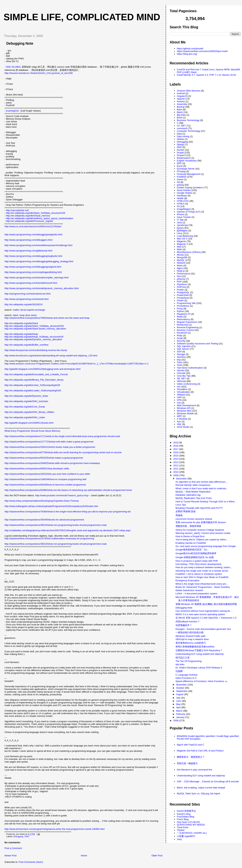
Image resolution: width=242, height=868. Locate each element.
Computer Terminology (189, 131)
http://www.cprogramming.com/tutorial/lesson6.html (31, 283)
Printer (180, 300)
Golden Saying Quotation (190, 187)
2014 (176, 459)
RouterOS (182, 333)
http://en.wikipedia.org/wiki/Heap (21, 334)
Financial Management (189, 174)
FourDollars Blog (185, 817)
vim (179, 387)
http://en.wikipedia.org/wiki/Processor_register (30, 221)
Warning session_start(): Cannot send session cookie (203, 533)
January (181, 717)
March (180, 711)
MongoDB (182, 257)
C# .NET (181, 126)
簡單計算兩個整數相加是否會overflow (195, 647)
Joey (179, 839)
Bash (179, 109)
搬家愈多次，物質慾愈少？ (191, 757)
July (178, 698)
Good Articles (184, 190)
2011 (176, 469)
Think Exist (183, 827)
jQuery (180, 228)
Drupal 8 (181, 155)
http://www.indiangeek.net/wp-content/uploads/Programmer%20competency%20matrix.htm (51, 506)
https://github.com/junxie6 (190, 49)
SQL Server (183, 349)
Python (180, 311)
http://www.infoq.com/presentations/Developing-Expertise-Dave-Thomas (42, 501)
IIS (178, 206)
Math (179, 249)
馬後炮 (179, 515)
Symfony (181, 357)
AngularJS (182, 96)
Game (180, 179)
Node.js (181, 271)
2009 (176, 475)
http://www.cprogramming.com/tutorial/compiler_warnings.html (37, 278)
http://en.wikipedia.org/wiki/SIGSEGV (24, 304)
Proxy (180, 309)
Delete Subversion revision (189, 590)
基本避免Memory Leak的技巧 (191, 643)
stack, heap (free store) (25, 315)
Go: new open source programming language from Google (206, 546)
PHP (179, 282)
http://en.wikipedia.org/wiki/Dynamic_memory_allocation (33, 339)
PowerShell (183, 295)
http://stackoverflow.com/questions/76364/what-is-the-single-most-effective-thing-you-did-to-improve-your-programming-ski (68, 512)
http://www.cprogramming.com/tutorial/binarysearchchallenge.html (38, 245)
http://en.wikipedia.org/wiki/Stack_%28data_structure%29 (35, 213)
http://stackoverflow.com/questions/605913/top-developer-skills (37, 469)
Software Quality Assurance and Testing (197, 344)
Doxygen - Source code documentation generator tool (203, 629)
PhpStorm (182, 284)
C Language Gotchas (187, 675)
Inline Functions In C (186, 678)
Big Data (181, 115)
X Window (182, 419)
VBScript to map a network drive (192, 639)
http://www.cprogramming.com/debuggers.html (28, 240)
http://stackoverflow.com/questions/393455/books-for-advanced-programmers (44, 520)
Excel (180, 166)
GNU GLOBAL (13, 67)
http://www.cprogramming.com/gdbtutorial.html (28, 251)
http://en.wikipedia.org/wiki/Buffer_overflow (26, 345)
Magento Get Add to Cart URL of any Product (200, 751)
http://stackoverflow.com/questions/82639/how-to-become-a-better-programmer (45, 485)
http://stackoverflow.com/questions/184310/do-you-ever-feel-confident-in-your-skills (47, 474)
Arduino (181, 101)
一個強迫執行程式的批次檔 (190, 632)
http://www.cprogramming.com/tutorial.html (27, 299)
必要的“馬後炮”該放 (186, 511)
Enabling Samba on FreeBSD (191, 543)
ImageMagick (184, 209)
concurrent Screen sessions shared (194, 519)
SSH (179, 352)
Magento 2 (182, 244)
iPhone (180, 214)
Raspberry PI (184, 314)
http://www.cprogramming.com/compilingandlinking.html (33, 272)
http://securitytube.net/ (17, 210)
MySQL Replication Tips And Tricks (194, 498)
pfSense (181, 279)
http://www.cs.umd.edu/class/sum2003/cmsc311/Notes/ (33, 226)
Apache (181, 99)
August (180, 694)
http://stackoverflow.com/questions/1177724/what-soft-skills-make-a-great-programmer (49, 442)
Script (180, 338)
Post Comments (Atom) (31, 862)
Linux (180, 233)
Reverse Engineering (188, 327)
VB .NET (181, 378)
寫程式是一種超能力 (187, 763)
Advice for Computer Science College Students (200, 530)
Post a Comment (13, 848)
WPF (179, 416)
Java (179, 222)
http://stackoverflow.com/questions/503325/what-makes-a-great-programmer (44, 458)
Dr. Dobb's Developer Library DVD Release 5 (199, 668)
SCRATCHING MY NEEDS (191, 825)
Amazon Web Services (189, 91)
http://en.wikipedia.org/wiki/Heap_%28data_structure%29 (34, 337)
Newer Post (10, 856)
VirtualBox (182, 389)
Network (181, 263)
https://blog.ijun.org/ (187, 54)
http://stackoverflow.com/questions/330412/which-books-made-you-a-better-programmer (50, 447)
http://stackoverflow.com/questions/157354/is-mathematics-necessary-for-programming (49, 538)
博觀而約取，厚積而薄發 (188, 526)
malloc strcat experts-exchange (29, 310)
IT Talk (180, 220)
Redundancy (183, 319)
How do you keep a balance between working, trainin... (204, 567)
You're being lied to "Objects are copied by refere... (202, 540)
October (181, 688)
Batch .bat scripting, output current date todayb (201, 788)
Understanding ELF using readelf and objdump (200, 654)
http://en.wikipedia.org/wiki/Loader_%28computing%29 (33, 391)
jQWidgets (182, 231)
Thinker (181, 830)
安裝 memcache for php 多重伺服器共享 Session (201, 522)
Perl (179, 276)
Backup (181, 107)
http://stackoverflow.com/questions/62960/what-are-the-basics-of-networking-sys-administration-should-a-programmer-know (68, 490)
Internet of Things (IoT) (189, 212)
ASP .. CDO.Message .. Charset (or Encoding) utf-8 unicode (208, 781)
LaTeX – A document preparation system (196, 594)
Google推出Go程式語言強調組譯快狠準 (196, 553)
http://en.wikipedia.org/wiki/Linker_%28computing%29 (32, 385)
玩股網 (179, 671)
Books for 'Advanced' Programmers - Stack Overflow (203, 587)
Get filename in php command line (194, 770)
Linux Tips (181, 505)
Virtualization (183, 392)
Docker (180, 150)
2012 (176, 465)
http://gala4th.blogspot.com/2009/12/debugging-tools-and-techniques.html (42, 369)
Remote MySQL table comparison (193, 485)
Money (180, 255)
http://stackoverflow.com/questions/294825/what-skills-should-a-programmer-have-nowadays (52, 463)
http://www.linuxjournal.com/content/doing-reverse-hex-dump (36, 350)
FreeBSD (182, 177)
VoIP (179, 397)
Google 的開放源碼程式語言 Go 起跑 (195, 557)
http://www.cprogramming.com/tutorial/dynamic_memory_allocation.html (42, 288)
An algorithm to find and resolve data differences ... (202, 482)
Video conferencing (187, 384)
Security (181, 341)
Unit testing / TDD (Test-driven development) (198, 564)
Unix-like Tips (184, 376)
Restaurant (183, 325)
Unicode (181, 373)
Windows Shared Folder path (191, 636)
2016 (176, 452)
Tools (179, 365)
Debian (180, 139)
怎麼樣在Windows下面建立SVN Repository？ (199, 650)
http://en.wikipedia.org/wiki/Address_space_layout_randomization (40, 218)
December (182, 479)
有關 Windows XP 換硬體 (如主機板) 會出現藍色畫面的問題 (206, 604)
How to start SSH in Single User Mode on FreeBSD (202, 577)
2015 (176, 456)
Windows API (184, 408)
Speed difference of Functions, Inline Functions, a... (202, 681)
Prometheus (183, 306)
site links (180, 664)
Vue (179, 403)
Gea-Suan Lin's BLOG (188, 822)
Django (180, 144)
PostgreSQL (183, 292)
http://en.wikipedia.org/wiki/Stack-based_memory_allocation (35, 329)
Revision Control (185, 330)
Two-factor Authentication (190, 368)
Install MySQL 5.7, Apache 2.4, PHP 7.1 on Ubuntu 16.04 (206, 75)
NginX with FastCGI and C (190, 745)
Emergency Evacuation (188, 580)
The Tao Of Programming (189, 661)
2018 (176, 446)
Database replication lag (188, 495)
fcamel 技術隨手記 (186, 811)
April (179, 707)
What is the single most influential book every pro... (202, 584)
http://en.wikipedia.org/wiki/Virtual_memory (28, 216)
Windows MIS (184, 411)
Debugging (18, 836)
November (182, 685)
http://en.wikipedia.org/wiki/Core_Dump (25, 407)
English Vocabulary (187, 161)
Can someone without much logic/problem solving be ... (204, 611)
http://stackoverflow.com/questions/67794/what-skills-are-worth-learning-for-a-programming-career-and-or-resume (63, 452)
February (181, 714)
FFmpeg (181, 171)
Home (84, 856)
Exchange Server (186, 169)
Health (180, 198)
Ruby (179, 335)
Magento (181, 241)
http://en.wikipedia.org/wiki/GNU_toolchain (26, 401)
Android (181, 93)
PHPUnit (181, 287)
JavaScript (182, 225)
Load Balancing (185, 236)
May (179, 704)
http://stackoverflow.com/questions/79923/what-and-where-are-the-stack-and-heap (47, 318)
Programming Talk (186, 303)
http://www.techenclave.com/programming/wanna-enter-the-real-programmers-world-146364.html (55, 829)
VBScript (181, 381)
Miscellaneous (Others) (189, 252)
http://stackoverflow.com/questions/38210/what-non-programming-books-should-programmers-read (55, 525)
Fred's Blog (183, 819)
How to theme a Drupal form (190, 536)
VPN (179, 400)
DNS (179, 147)
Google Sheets (185, 193)
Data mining (183, 136)
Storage (181, 354)
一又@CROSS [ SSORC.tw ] (192, 833)
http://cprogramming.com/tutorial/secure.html (27, 294)
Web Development (186, 405)
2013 (176, 462)
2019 (176, 443)
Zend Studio (183, 427)
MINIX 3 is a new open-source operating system (200, 614)
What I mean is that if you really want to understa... (202, 488)
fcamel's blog (184, 814)
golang (180, 185)
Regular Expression (187, 322)
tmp (179, 360)
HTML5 (181, 204)
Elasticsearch (184, 158)
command (182, 128)
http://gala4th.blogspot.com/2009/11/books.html (29, 423)
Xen (179, 422)
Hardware (182, 196)
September (182, 691)
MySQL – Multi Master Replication (193, 492)
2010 (176, 472)
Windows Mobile (185, 413)
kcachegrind (12, 111)
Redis (180, 317)
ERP (179, 163)
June (179, 701)
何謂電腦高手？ (184, 625)
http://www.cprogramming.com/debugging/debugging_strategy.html (39, 261)
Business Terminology (188, 120)
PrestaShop (183, 298)
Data (179, 134)
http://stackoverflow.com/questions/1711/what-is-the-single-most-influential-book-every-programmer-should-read (62, 436)
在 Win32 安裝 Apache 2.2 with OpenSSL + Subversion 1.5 (206, 618)
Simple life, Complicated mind (82, 17)
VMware (181, 395)
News (180, 266)
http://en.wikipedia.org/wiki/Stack (21, 323)
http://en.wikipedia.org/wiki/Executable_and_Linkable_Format (36, 374)
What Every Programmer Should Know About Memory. (33, 431)
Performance (183, 274)
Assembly (182, 104)
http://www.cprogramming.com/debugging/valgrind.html (33, 267)
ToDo (27, 836)
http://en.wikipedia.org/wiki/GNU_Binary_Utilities (29, 412)
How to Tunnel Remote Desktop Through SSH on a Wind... (206, 502)
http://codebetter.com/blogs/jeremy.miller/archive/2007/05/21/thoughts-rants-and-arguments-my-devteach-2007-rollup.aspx (68, 530)
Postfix (180, 290)
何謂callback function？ (188, 621)
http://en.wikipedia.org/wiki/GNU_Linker (25, 417)
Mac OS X (182, 239)
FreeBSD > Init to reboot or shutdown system (199, 574)
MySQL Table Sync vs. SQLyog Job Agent (198, 793)
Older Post (157, 856)
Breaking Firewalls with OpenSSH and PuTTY (199, 508)
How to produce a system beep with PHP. (197, 561)
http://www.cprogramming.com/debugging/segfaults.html (33, 234)
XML (179, 424)
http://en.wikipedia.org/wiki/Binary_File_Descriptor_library (34, 380)
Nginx (180, 268)
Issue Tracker (184, 217)
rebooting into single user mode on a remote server (202, 571)
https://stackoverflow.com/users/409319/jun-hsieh (202, 51)
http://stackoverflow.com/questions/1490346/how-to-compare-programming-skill (45, 479)
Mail (179, 247)
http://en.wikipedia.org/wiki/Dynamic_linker (26, 396)
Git (178, 182)
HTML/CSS (183, 201)
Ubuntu (181, 370)
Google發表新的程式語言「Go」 (192, 550)
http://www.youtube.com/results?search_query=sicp (62, 495)
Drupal (180, 153)
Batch (180, 112)
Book (179, 118)
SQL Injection (184, 346)
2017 (176, 449)
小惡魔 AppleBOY (186, 836)
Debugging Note (20, 43)
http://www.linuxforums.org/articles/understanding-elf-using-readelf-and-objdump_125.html (51, 356)
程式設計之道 (183, 658)
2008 (176, 720)
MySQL (181, 260)
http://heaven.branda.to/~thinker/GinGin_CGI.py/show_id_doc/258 (39, 73)
